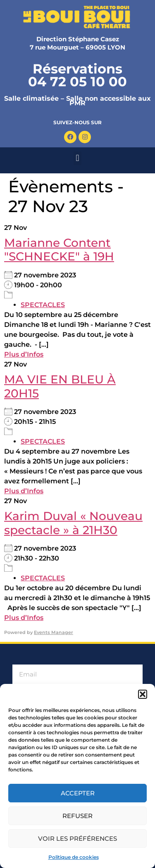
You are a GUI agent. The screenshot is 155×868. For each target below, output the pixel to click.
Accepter (78, 793)
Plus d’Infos (24, 354)
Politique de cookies (74, 857)
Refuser (77, 816)
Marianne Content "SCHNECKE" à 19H (59, 250)
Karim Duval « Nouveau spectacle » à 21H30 (73, 523)
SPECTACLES (43, 305)
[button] (143, 694)
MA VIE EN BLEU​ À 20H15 (60, 386)
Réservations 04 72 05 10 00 (77, 75)
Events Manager (54, 632)
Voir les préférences (77, 838)
